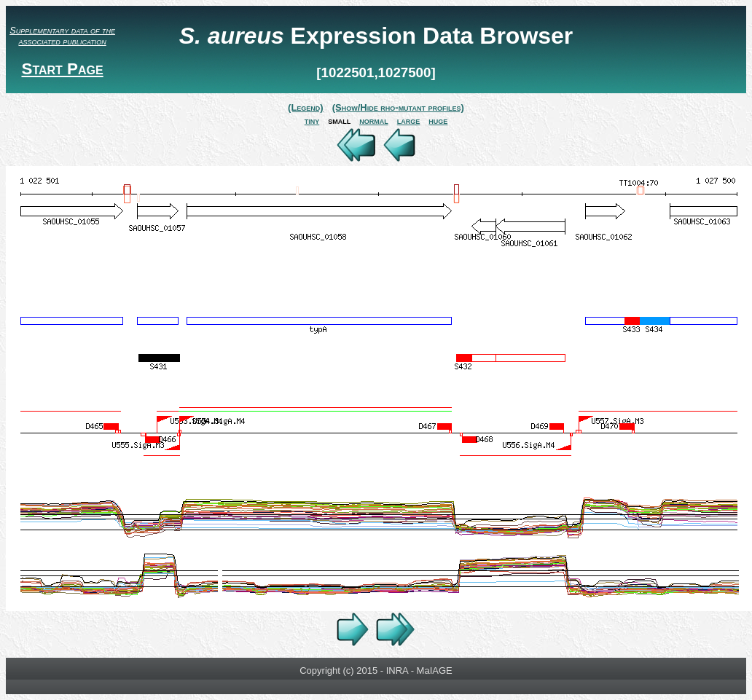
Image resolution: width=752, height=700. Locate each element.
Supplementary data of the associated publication (62, 36)
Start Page (62, 69)
